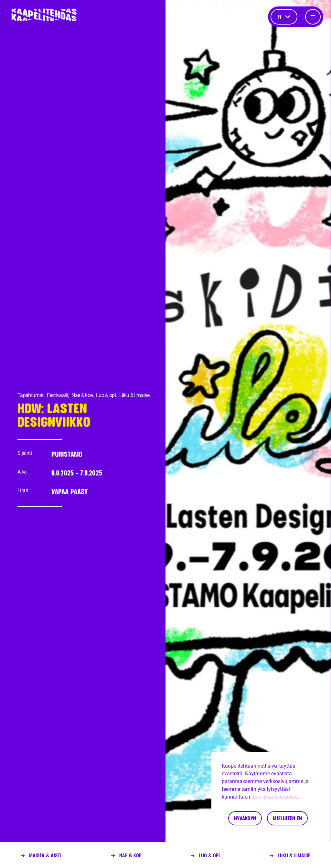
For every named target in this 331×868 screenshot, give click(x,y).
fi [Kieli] (284, 17)
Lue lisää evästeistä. (276, 797)
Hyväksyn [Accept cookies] (245, 818)
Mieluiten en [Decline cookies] (287, 818)
